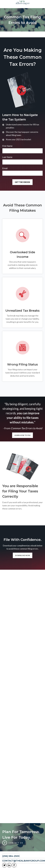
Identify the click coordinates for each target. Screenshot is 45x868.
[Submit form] (22, 182)
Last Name (7, 157)
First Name (7, 146)
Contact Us (16, 843)
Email (5, 168)
